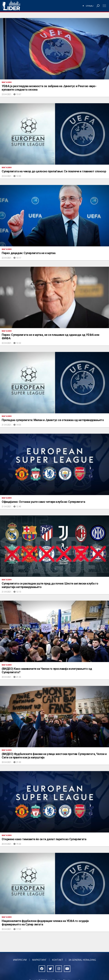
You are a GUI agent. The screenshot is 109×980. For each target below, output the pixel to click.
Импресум (20, 960)
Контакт (58, 960)
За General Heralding (82, 960)
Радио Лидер (11, 6)
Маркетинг (39, 960)
